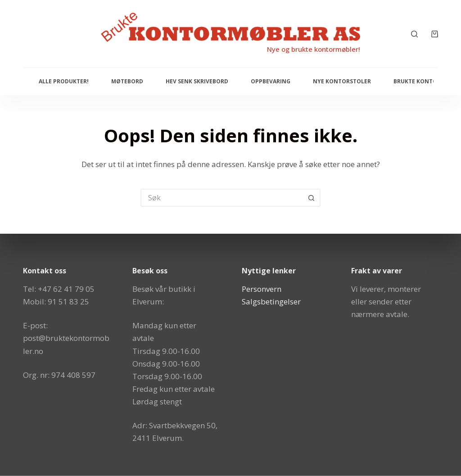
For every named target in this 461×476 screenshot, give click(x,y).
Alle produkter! (64, 81)
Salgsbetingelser (271, 301)
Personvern (262, 288)
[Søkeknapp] (312, 198)
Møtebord (127, 81)
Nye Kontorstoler (342, 81)
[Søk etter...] (221, 198)
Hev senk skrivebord (197, 81)
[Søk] (414, 34)
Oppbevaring (271, 81)
